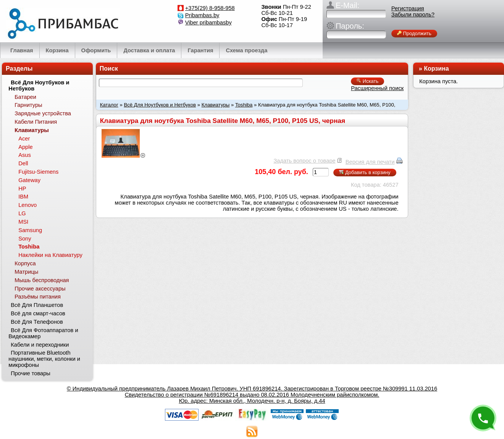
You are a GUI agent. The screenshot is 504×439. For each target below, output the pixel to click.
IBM (23, 197)
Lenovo (27, 205)
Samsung (30, 230)
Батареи (25, 97)
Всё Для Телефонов (37, 322)
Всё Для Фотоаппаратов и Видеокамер (43, 333)
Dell (23, 163)
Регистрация (408, 8)
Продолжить (414, 33)
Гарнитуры (28, 105)
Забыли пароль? (413, 15)
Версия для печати (370, 162)
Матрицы (26, 272)
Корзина (436, 69)
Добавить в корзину (365, 172)
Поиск (109, 69)
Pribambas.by (202, 15)
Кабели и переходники (40, 345)
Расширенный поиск (377, 88)
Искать (367, 81)
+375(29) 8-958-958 (210, 8)
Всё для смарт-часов (38, 313)
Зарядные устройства (43, 113)
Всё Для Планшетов (37, 305)
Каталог (109, 105)
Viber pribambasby (208, 23)
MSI (23, 222)
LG (22, 213)
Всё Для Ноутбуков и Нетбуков (160, 105)
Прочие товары (31, 373)
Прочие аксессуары (40, 289)
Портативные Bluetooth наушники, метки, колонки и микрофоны (44, 359)
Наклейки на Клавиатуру (50, 255)
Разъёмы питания (38, 297)
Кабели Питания (36, 122)
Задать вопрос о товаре (304, 161)
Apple (26, 147)
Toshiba (244, 105)
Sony (25, 239)
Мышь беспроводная (42, 280)
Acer (24, 139)
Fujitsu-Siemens (38, 172)
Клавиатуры (216, 105)
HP (22, 189)
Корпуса (25, 263)
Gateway (29, 180)
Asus (25, 155)
